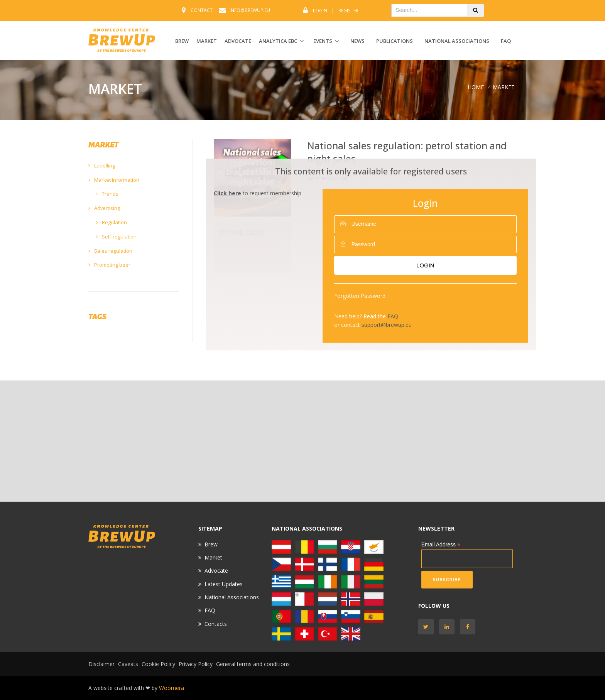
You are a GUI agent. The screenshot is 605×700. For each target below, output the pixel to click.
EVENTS (323, 41)
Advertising (104, 208)
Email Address (441, 545)
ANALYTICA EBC (278, 41)
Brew (211, 544)
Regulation (112, 222)
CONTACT (202, 10)
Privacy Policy (196, 664)
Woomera (172, 688)
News (357, 41)
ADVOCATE (238, 41)
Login (320, 11)
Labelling (102, 166)
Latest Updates (224, 584)
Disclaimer (101, 664)
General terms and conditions (253, 664)
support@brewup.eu (387, 325)
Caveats (128, 664)
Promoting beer (109, 265)
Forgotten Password (360, 296)
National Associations (457, 41)
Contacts (216, 624)
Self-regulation (116, 237)
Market (213, 557)
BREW (182, 41)
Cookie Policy (158, 664)
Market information (114, 180)
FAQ (506, 41)
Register (348, 11)
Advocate (216, 571)
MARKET (207, 41)
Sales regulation (110, 251)
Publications (395, 41)
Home (476, 87)
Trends (107, 194)
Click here (227, 193)
